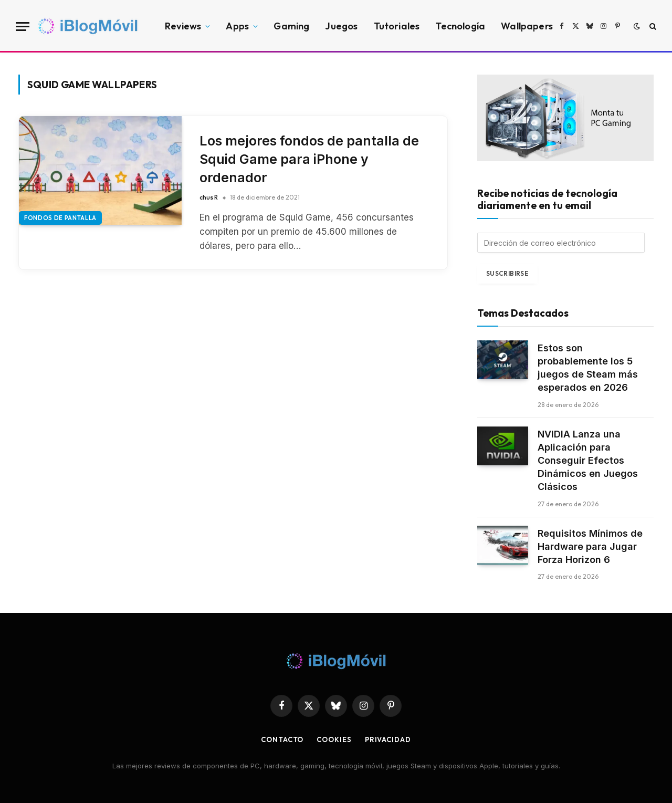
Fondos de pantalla (60, 218)
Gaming (291, 26)
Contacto (282, 739)
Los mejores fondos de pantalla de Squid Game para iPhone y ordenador (309, 159)
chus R (209, 197)
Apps (237, 26)
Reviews (183, 26)
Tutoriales (397, 26)
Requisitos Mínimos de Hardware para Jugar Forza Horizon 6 (590, 546)
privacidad (388, 739)
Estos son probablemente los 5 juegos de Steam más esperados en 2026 (588, 368)
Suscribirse (507, 273)
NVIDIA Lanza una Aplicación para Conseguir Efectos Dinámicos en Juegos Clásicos (588, 461)
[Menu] (23, 27)
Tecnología (460, 26)
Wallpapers (527, 26)
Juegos (341, 26)
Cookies (334, 739)
